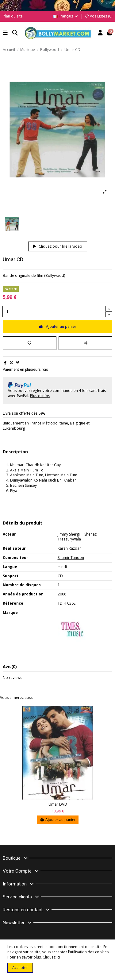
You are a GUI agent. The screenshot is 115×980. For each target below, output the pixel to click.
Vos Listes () (98, 16)
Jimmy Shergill (70, 534)
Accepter (20, 968)
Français (66, 16)
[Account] (100, 33)
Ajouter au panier (57, 326)
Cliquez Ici (51, 957)
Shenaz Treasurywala (77, 537)
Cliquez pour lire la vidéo (58, 246)
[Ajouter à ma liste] (30, 343)
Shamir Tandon (71, 558)
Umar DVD (58, 804)
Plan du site (13, 16)
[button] (5, 33)
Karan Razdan (70, 548)
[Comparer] (85, 343)
